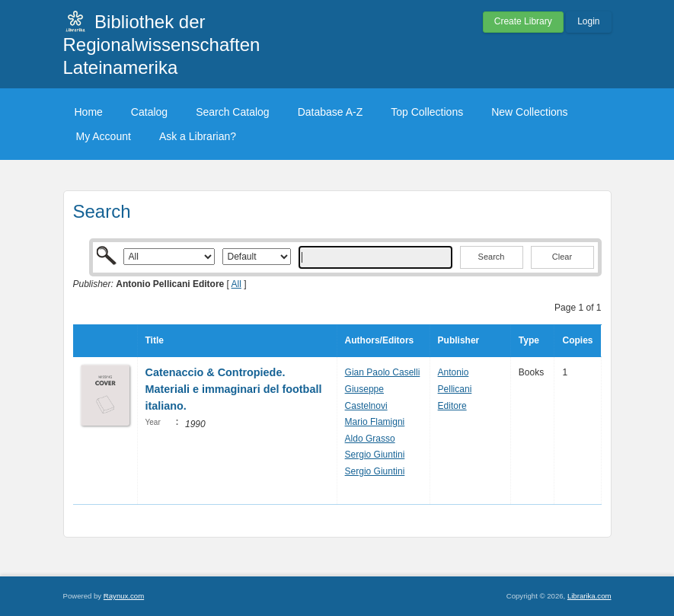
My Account (104, 136)
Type (529, 340)
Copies (577, 340)
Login (588, 21)
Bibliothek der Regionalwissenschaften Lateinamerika (162, 45)
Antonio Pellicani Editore (455, 389)
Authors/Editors (380, 340)
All (236, 284)
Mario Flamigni (375, 422)
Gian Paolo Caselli (383, 372)
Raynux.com (124, 596)
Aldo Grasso (370, 439)
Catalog (149, 112)
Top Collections (427, 112)
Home (89, 112)
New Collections (529, 112)
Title (155, 340)
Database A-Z (331, 112)
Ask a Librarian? (198, 136)
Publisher (459, 340)
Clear (562, 257)
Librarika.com (589, 596)
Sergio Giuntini (375, 455)
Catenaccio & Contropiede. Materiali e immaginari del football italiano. (234, 389)
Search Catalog (233, 112)
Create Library (523, 21)
